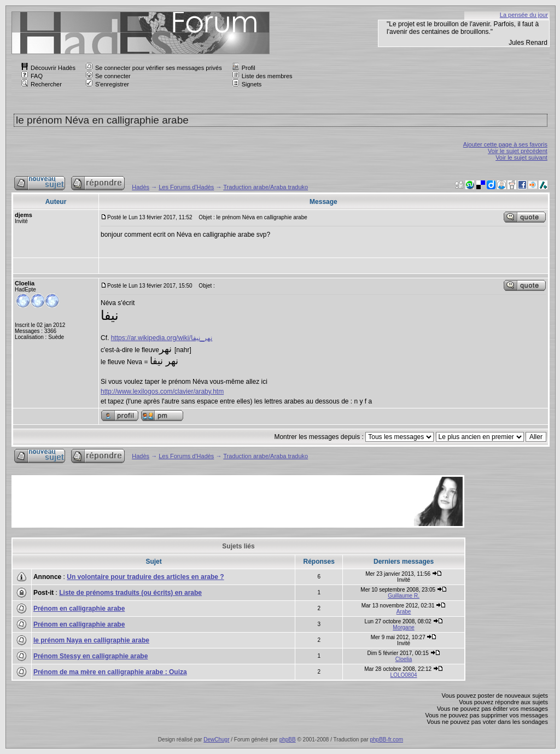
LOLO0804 (404, 675)
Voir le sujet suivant (521, 157)
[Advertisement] (212, 501)
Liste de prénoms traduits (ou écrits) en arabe (130, 593)
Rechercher (42, 84)
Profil (244, 68)
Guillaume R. (404, 596)
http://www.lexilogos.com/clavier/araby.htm (162, 391)
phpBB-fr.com (386, 740)
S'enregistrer (107, 84)
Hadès (141, 187)
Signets (247, 84)
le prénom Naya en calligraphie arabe (91, 640)
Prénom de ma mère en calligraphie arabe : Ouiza (110, 672)
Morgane (403, 627)
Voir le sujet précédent (518, 151)
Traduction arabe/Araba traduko (266, 187)
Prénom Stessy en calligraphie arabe (91, 656)
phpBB (288, 740)
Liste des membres (262, 76)
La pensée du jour (524, 15)
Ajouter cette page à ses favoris (505, 144)
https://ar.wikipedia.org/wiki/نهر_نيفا (162, 338)
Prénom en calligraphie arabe (79, 609)
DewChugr (216, 740)
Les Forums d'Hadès (186, 187)
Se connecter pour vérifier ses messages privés (154, 68)
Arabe (404, 612)
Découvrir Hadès (48, 68)
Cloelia (404, 659)
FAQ (32, 76)
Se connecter (108, 76)
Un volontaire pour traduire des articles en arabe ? (145, 577)
